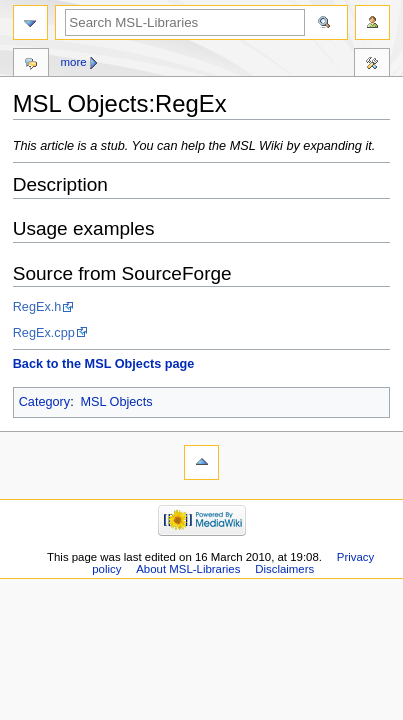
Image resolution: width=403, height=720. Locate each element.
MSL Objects (116, 402)
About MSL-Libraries (188, 569)
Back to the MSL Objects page (104, 364)
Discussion (31, 65)
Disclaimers (284, 569)
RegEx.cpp (44, 333)
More (73, 62)
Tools (372, 65)
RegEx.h (37, 307)
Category (44, 402)
